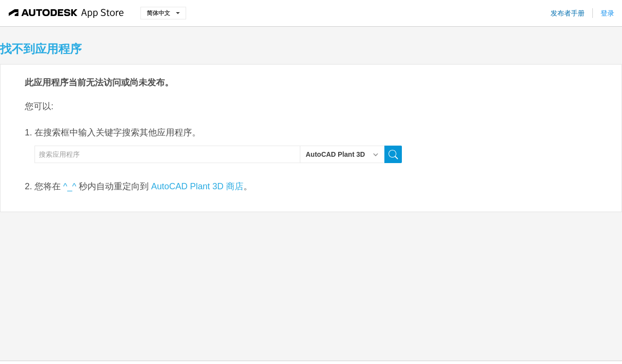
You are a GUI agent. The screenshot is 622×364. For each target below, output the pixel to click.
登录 (607, 13)
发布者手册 (568, 13)
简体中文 (163, 13)
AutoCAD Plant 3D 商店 (197, 186)
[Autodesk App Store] (66, 13)
